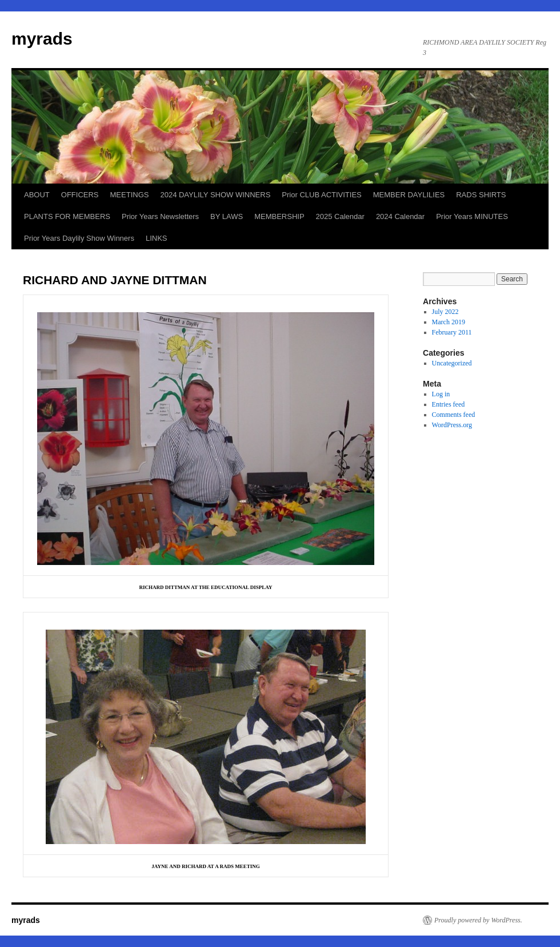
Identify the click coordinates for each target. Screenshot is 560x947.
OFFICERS (80, 195)
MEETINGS (130, 195)
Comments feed (454, 415)
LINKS (157, 238)
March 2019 (449, 322)
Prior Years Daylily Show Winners (79, 238)
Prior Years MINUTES (472, 216)
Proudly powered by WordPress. (478, 920)
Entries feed (449, 404)
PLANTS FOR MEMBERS (67, 216)
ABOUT (37, 195)
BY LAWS (227, 216)
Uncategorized (452, 363)
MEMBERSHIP (279, 216)
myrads (42, 39)
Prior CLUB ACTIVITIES (321, 195)
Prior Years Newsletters (160, 216)
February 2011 (452, 332)
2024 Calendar (400, 216)
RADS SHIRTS (481, 195)
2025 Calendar (340, 216)
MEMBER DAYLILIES (409, 195)
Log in (441, 394)
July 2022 (445, 312)
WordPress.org (452, 425)
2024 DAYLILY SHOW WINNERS (215, 195)
